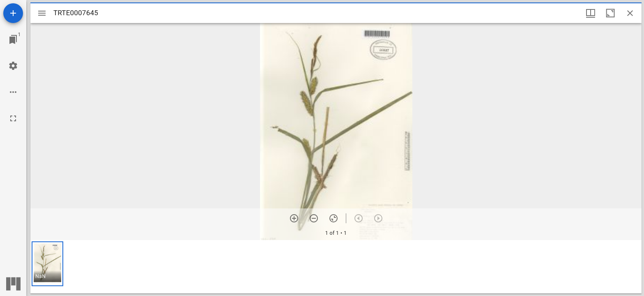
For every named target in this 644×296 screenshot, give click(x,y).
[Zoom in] (294, 218)
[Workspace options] (13, 92)
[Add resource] (13, 13)
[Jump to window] (13, 39)
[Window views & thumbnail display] (591, 13)
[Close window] (630, 13)
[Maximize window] (610, 13)
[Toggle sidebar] (42, 13)
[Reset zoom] (333, 218)
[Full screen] (13, 118)
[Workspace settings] (13, 66)
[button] (47, 264)
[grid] (336, 267)
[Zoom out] (314, 218)
